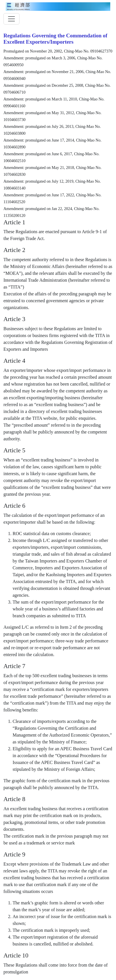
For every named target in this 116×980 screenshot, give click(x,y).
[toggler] (11, 19)
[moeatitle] (58, 6)
